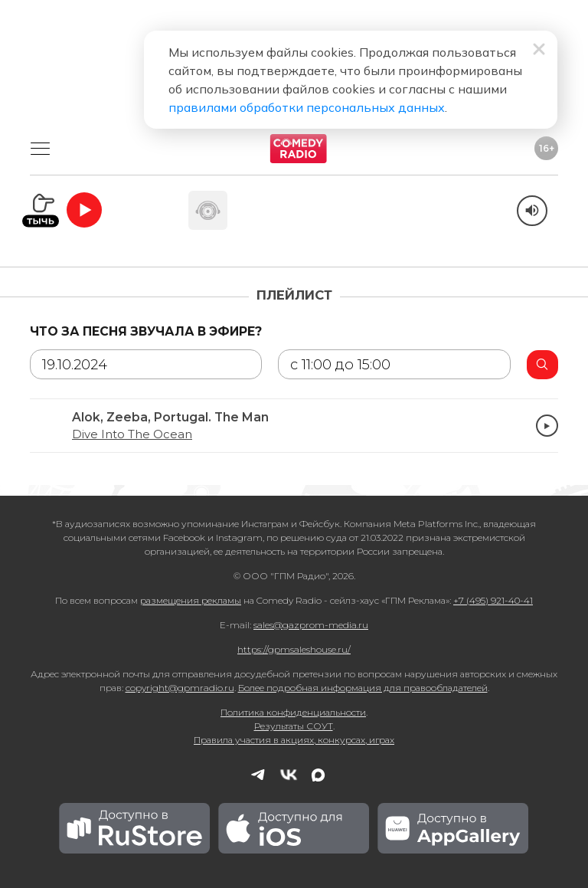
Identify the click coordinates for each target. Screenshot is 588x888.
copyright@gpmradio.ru (180, 688)
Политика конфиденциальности (293, 712)
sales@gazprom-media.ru (311, 625)
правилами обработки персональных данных (307, 107)
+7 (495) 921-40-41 (493, 600)
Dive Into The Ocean (132, 434)
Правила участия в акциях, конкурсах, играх (294, 740)
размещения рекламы (191, 600)
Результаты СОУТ (294, 726)
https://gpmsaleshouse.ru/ (294, 649)
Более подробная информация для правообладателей (363, 688)
